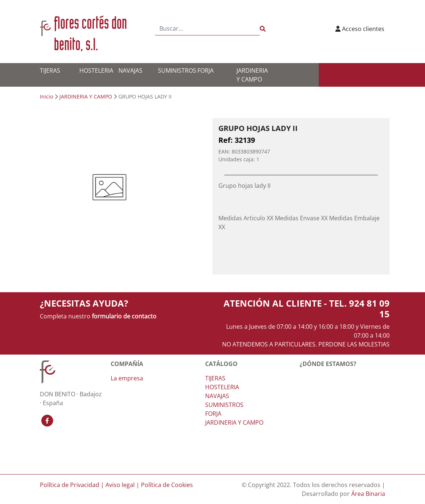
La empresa (127, 378)
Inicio (46, 96)
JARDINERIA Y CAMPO (86, 96)
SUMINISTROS (177, 70)
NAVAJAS (130, 70)
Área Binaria (368, 494)
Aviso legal (120, 485)
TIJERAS (50, 70)
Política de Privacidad (70, 485)
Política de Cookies (167, 485)
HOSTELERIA (96, 70)
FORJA (205, 70)
